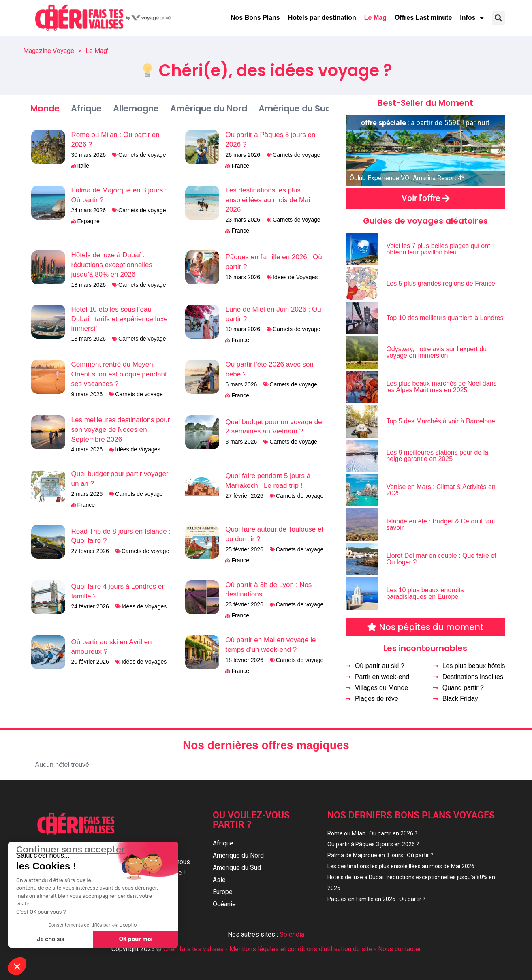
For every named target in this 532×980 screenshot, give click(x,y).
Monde (45, 108)
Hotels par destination (322, 18)
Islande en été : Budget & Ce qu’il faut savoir (441, 524)
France (240, 166)
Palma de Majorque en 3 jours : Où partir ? (380, 855)
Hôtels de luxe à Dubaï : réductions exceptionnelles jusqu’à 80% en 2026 (112, 265)
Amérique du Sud (295, 108)
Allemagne (136, 108)
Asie (219, 880)
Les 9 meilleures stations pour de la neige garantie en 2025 (437, 456)
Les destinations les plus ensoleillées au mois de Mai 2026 (268, 200)
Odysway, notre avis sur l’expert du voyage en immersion (436, 352)
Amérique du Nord (209, 108)
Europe (223, 892)
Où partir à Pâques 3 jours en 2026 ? (373, 844)
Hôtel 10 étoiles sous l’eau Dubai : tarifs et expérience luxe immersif (120, 319)
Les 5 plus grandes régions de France (441, 283)
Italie (83, 166)
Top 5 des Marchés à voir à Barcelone (441, 421)
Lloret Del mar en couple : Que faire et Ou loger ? (441, 559)
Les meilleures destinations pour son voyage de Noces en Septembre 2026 (121, 430)
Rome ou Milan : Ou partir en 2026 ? (372, 833)
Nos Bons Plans (255, 18)
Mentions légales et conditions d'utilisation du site (301, 946)
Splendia (292, 932)
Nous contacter (400, 946)
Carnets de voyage (142, 155)
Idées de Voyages (295, 277)
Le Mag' (97, 51)
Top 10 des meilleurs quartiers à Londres (445, 318)
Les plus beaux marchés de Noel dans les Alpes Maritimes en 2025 (441, 387)
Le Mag (375, 18)
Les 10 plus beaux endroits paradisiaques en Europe (425, 593)
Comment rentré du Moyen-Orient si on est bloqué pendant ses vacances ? (119, 374)
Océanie (224, 904)
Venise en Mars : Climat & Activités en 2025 (441, 490)
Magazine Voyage (49, 51)
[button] (499, 18)
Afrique (86, 108)
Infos (472, 18)
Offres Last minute (423, 18)
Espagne (89, 221)
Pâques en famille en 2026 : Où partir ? (376, 899)
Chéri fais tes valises (193, 946)
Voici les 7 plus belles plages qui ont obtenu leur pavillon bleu (438, 249)
